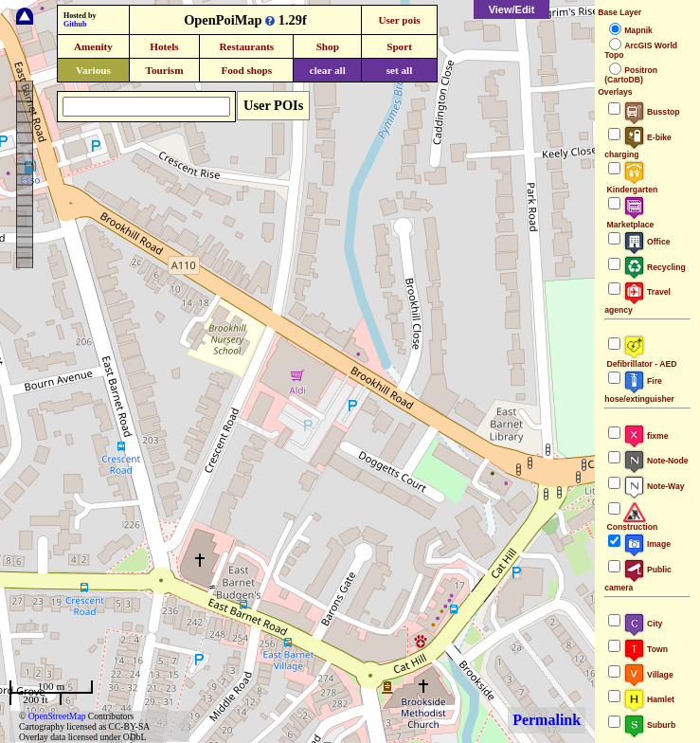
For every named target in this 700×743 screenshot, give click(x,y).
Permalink (547, 720)
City (643, 624)
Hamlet (649, 699)
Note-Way (654, 486)
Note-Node (655, 461)
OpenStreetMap (57, 716)
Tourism (164, 70)
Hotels (164, 46)
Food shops (246, 70)
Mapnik (638, 30)
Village (648, 675)
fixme (646, 436)
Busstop (651, 112)
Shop (328, 46)
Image (647, 544)
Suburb (649, 725)
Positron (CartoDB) (631, 75)
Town (646, 649)
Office (646, 242)
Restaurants (246, 46)
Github (75, 24)
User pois (399, 20)
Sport (399, 46)
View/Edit (512, 9)
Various (93, 70)
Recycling (655, 267)
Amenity (93, 46)
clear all (328, 70)
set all (400, 70)
